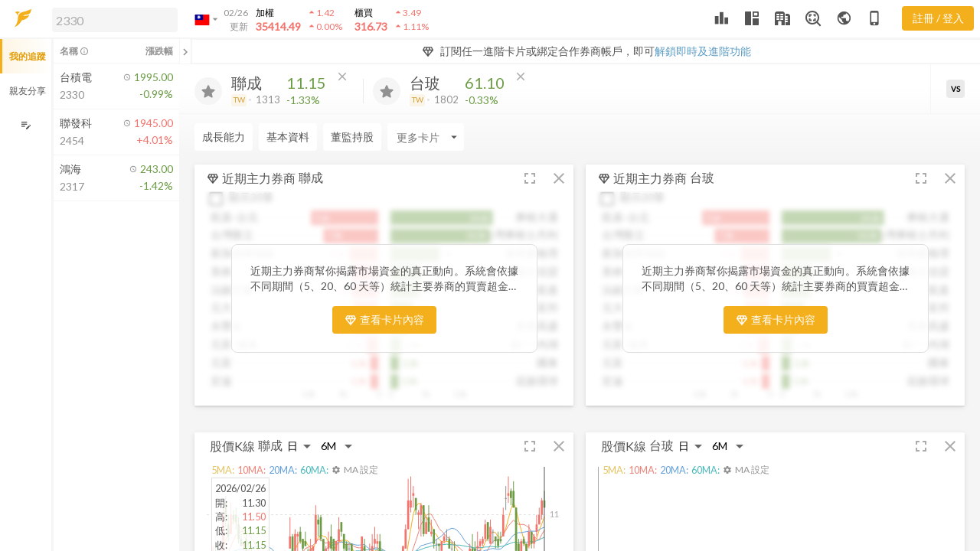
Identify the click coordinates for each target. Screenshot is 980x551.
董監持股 (352, 137)
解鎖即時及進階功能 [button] (703, 51)
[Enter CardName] (426, 137)
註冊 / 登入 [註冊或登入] (938, 18)
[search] (115, 20)
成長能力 (224, 137)
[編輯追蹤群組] (26, 125)
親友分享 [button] (28, 91)
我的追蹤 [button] (28, 56)
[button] (112, 19)
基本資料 (288, 137)
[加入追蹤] (208, 91)
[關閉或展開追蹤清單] (185, 51)
